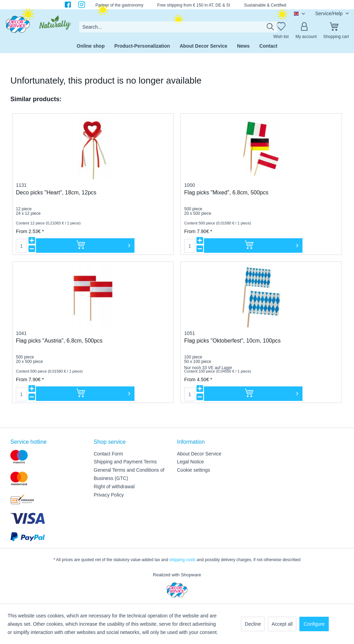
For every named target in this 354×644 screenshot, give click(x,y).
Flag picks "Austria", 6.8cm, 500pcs (59, 341)
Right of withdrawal (114, 487)
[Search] (270, 27)
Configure (314, 624)
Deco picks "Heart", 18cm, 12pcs (56, 193)
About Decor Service (199, 454)
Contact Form (108, 454)
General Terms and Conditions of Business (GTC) (129, 474)
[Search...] (178, 27)
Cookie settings (194, 470)
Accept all (282, 624)
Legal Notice (190, 462)
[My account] (306, 27)
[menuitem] (178, 27)
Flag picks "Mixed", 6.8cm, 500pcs (226, 193)
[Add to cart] (85, 246)
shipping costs (183, 560)
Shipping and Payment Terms (125, 462)
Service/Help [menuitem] (330, 13)
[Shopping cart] (336, 27)
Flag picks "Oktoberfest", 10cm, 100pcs (232, 341)
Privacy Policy (109, 495)
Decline (253, 624)
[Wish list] (281, 27)
